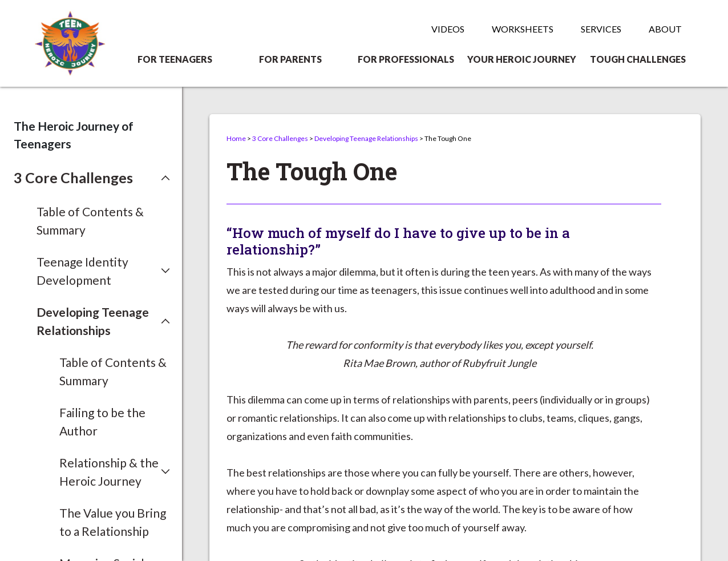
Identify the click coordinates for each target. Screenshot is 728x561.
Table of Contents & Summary (90, 221)
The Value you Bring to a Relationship (113, 522)
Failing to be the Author (102, 421)
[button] (92, 178)
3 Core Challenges (280, 138)
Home (236, 138)
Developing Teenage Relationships (366, 138)
